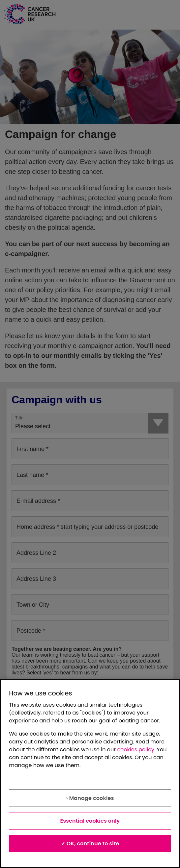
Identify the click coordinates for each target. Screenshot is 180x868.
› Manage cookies (90, 798)
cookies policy (136, 750)
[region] (90, 774)
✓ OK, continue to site (90, 844)
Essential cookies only (90, 821)
